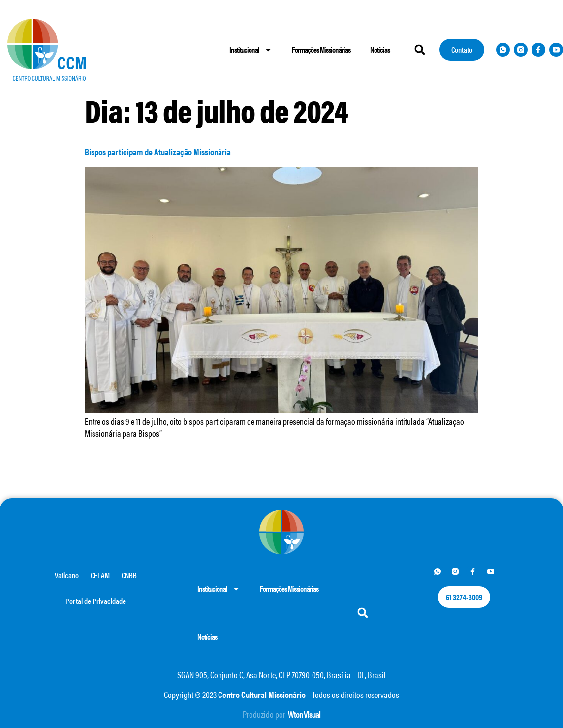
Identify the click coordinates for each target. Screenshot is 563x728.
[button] (420, 50)
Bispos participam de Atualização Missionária (158, 151)
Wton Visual (304, 714)
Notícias (380, 49)
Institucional (251, 50)
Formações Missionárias (321, 49)
